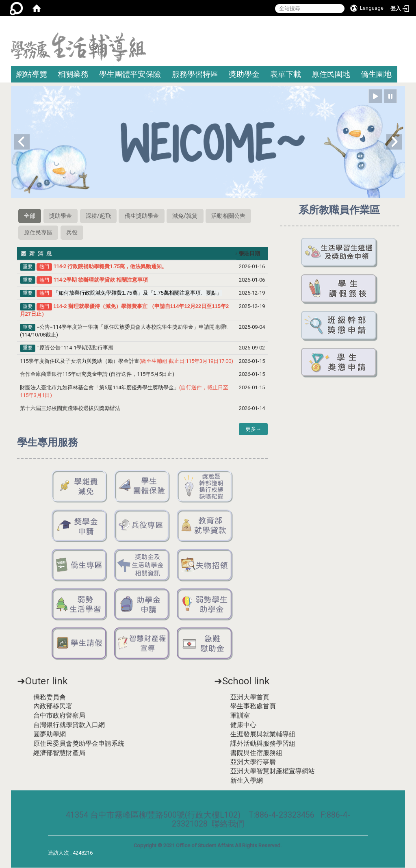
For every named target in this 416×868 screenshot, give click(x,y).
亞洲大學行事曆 (253, 763)
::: (402, 26)
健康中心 (243, 726)
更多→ (253, 430)
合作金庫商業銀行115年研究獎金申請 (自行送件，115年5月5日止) (97, 375)
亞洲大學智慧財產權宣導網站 (273, 772)
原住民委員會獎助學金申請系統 (79, 744)
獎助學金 (244, 74)
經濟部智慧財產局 (59, 753)
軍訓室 (240, 716)
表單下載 (286, 74)
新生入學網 (247, 781)
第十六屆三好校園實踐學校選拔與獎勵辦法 (71, 409)
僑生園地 (376, 74)
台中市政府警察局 (59, 716)
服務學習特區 (195, 74)
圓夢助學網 (50, 735)
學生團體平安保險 (130, 74)
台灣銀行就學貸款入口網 (69, 726)
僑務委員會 (50, 698)
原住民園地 (331, 74)
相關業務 (73, 74)
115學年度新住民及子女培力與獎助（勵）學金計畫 (127, 361)
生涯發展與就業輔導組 (263, 735)
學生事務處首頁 (253, 707)
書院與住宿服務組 (256, 753)
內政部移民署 (53, 707)
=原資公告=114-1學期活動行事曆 (75, 348)
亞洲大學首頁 (250, 698)
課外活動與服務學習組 (263, 744)
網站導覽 (32, 74)
